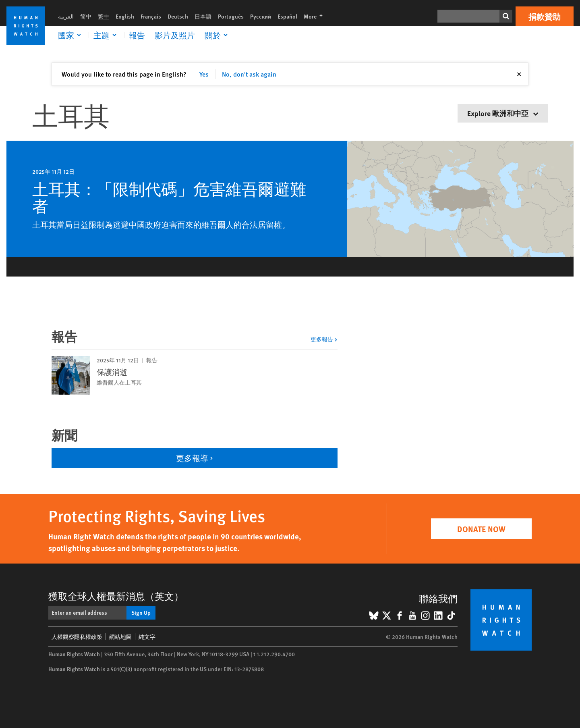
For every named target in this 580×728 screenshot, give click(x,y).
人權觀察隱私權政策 (77, 636)
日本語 (203, 16)
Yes (204, 74)
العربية (66, 16)
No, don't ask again (249, 74)
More (316, 16)
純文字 (147, 636)
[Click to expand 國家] (71, 35)
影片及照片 (175, 35)
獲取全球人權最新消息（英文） (116, 596)
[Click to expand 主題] (106, 35)
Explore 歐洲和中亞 (503, 113)
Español (287, 16)
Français (151, 16)
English (125, 16)
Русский (261, 16)
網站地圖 (120, 636)
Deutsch (178, 16)
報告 (137, 35)
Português (231, 16)
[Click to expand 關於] (217, 35)
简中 (86, 16)
